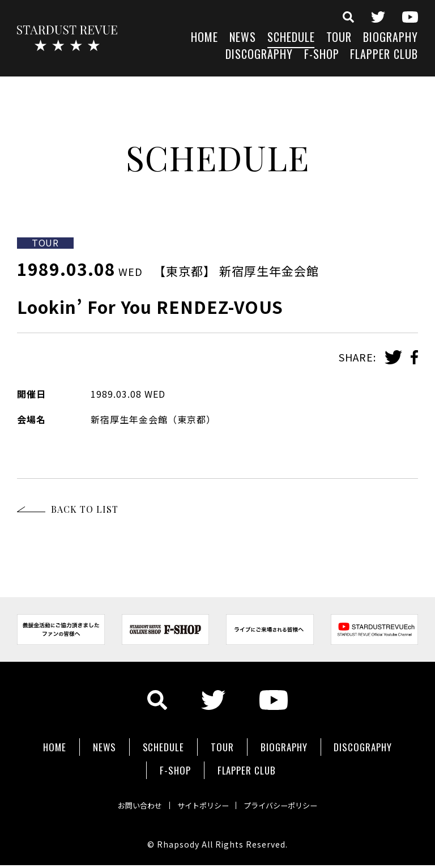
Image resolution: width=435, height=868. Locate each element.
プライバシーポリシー (292, 791)
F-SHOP (322, 55)
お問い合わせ (127, 791)
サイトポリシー (202, 791)
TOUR (339, 38)
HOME (204, 38)
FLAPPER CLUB (384, 55)
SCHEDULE (291, 38)
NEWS (243, 38)
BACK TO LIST (85, 509)
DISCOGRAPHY (259, 55)
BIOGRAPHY (391, 38)
